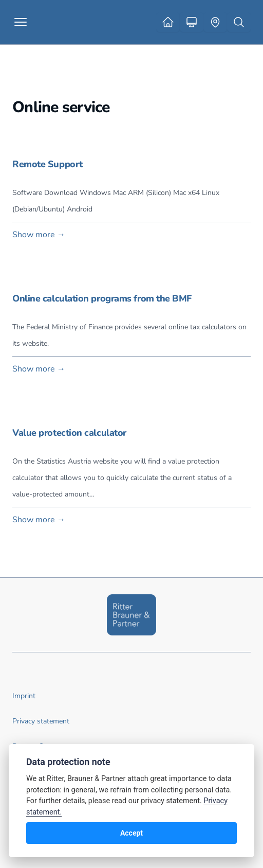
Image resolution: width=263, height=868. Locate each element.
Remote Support (48, 164)
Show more (39, 235)
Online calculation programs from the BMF (102, 298)
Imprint (24, 696)
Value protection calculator (69, 433)
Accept (131, 833)
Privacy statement (41, 721)
